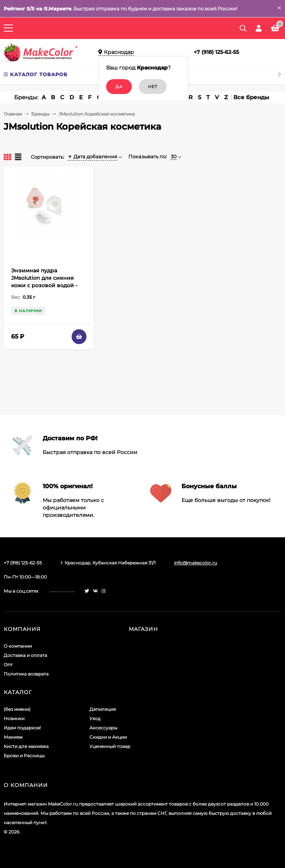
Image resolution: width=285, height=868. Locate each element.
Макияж (13, 737)
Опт (8, 665)
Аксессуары (103, 728)
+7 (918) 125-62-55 (216, 52)
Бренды (40, 114)
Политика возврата (26, 674)
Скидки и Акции (108, 737)
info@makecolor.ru (196, 563)
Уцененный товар (110, 746)
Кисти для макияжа (26, 746)
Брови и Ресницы (24, 756)
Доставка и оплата (25, 655)
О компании (18, 646)
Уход (95, 718)
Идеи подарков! (22, 728)
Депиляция (103, 709)
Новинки (14, 718)
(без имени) (17, 709)
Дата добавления (93, 156)
